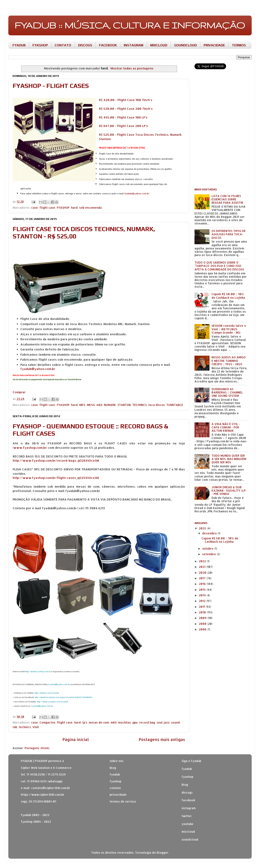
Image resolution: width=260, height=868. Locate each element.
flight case (47, 208)
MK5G (91, 405)
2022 (203, 561)
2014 (203, 595)
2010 (203, 612)
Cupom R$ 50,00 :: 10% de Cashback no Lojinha (228, 296)
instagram (189, 808)
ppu (135, 722)
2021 (203, 567)
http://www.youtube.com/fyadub (52, 702)
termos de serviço (123, 801)
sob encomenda (90, 208)
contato (115, 788)
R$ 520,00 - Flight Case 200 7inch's (126, 109)
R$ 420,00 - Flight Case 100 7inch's (126, 100)
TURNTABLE (175, 405)
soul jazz (163, 722)
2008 (203, 624)
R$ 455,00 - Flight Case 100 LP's (123, 117)
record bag (147, 722)
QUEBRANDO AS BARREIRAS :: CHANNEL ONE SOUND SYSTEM (227, 392)
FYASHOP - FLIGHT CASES (51, 86)
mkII (99, 405)
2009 (203, 618)
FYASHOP (40, 45)
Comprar (19, 392)
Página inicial (76, 739)
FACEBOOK (108, 45)
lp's (85, 722)
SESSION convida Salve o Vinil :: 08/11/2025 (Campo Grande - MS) (229, 329)
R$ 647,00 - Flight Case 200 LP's (123, 126)
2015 (203, 590)
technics (25, 727)
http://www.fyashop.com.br (38, 671)
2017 (203, 578)
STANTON (124, 405)
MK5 (82, 405)
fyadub (187, 769)
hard (74, 208)
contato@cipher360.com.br (51, 788)
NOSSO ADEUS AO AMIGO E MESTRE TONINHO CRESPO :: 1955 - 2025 (229, 361)
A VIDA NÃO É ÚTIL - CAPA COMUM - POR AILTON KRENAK (226, 427)
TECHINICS (139, 405)
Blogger (162, 853)
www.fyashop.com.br (30, 448)
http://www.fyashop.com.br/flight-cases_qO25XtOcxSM (56, 478)
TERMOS (239, 45)
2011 (202, 607)
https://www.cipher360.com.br (43, 795)
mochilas (124, 722)
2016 (203, 584)
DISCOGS (85, 45)
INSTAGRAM (134, 45)
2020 (203, 573)
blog (113, 768)
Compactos (47, 722)
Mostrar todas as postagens (132, 68)
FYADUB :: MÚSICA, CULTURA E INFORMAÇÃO (130, 25)
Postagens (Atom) (37, 748)
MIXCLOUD (159, 45)
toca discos (157, 405)
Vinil (36, 727)
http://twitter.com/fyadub (47, 693)
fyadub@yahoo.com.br (137, 194)
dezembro (210, 533)
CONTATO (63, 45)
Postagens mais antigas (162, 739)
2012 (203, 601)
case (35, 208)
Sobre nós (117, 761)
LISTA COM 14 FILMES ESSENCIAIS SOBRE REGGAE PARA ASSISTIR (227, 199)
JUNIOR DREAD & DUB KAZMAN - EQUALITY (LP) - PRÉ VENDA (229, 490)
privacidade (118, 795)
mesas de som (99, 722)
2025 (203, 528)
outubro (208, 548)
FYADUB (19, 45)
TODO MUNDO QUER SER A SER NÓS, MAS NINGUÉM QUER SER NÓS (229, 459)
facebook (188, 800)
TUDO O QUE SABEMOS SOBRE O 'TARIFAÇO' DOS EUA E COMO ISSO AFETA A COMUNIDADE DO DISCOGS (219, 266)
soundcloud (190, 839)
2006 (203, 629)
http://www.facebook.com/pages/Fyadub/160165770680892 (64, 697)
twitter (187, 816)
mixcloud (188, 832)
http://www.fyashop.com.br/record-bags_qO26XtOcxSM (56, 461)
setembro (209, 554)
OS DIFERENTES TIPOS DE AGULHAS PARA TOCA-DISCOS (229, 234)
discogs (187, 792)
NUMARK (110, 405)
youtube (188, 824)
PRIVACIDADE (214, 45)
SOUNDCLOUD (185, 45)
